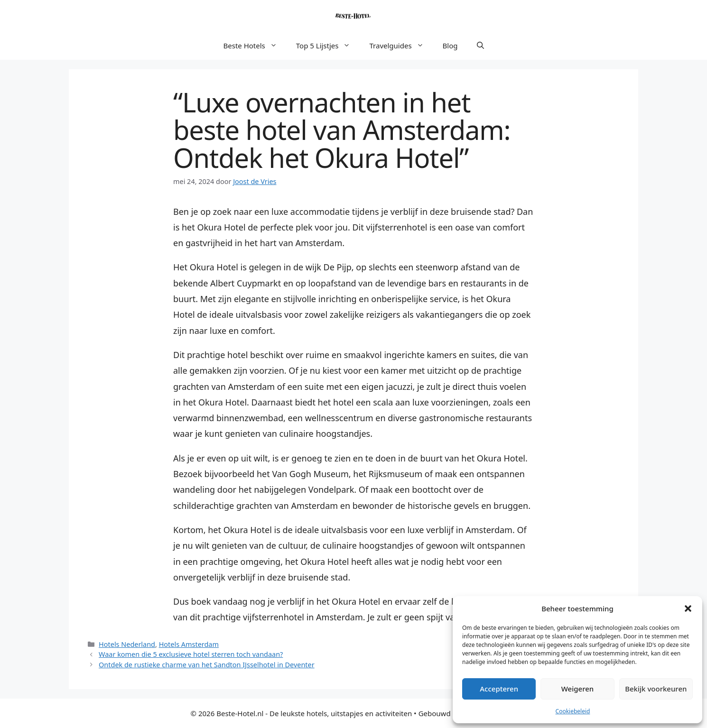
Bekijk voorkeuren (656, 689)
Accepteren (499, 689)
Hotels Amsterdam (189, 644)
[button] (688, 608)
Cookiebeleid (573, 711)
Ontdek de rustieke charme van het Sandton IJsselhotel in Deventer (207, 665)
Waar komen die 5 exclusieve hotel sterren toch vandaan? (191, 654)
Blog (450, 46)
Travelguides (401, 46)
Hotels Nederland (127, 644)
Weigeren (577, 689)
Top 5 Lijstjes (328, 46)
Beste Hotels (255, 46)
